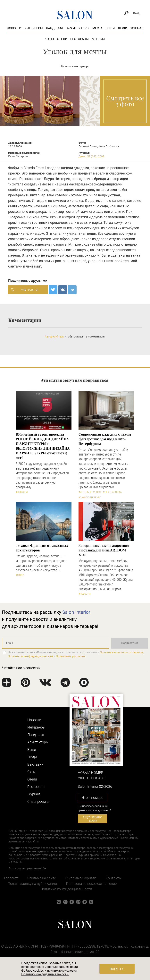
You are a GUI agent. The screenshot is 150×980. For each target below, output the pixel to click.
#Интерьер (85, 492)
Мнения (98, 39)
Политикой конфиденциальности (30, 656)
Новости (14, 28)
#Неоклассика (112, 492)
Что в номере (92, 798)
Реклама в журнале (81, 878)
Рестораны (79, 39)
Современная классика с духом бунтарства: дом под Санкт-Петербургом (105, 439)
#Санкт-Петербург (90, 498)
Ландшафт (55, 28)
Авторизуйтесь (54, 337)
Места (97, 28)
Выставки (35, 764)
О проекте (10, 878)
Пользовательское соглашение (91, 884)
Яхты (50, 39)
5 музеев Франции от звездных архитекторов (42, 548)
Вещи (110, 28)
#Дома (97, 492)
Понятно (117, 969)
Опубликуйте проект (92, 819)
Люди (122, 28)
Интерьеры (34, 28)
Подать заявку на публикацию (32, 884)
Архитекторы (78, 28)
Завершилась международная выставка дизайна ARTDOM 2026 (104, 550)
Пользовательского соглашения (122, 652)
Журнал (137, 28)
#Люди (20, 575)
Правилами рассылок (71, 656)
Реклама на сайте (42, 878)
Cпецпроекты (38, 801)
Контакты (114, 878)
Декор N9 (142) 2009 (91, 156)
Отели (62, 39)
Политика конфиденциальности (66, 889)
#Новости (22, 492)
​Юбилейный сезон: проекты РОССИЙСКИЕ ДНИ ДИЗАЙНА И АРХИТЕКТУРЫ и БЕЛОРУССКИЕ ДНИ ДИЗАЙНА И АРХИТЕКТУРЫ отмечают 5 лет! (43, 446)
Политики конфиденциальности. (45, 974)
